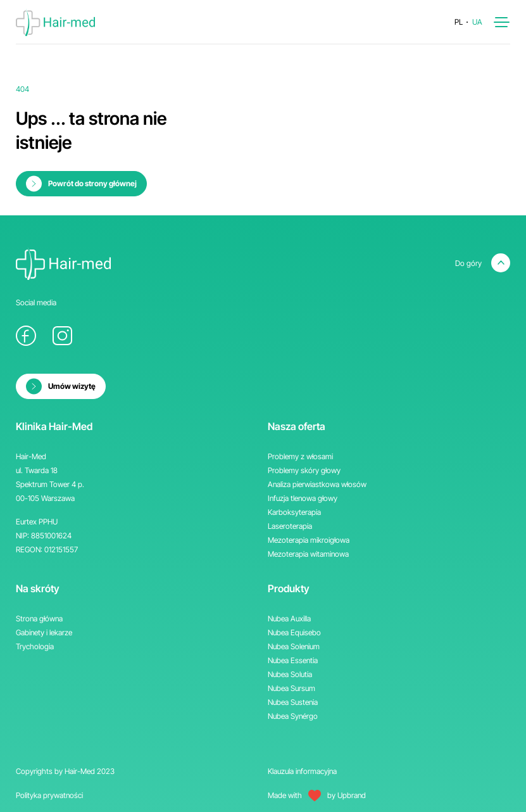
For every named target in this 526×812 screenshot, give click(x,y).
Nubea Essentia (293, 660)
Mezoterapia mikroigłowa (309, 540)
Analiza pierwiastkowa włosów (317, 484)
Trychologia (35, 646)
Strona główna (39, 619)
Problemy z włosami (300, 456)
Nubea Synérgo (293, 716)
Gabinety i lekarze (44, 632)
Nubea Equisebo (294, 632)
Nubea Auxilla (289, 619)
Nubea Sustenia (293, 702)
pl (459, 22)
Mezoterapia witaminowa (308, 554)
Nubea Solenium (294, 646)
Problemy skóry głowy (304, 470)
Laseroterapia (290, 526)
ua (477, 22)
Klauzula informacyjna (302, 771)
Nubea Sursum (291, 688)
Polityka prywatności (49, 795)
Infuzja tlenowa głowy (303, 498)
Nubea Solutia (290, 674)
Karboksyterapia (294, 512)
